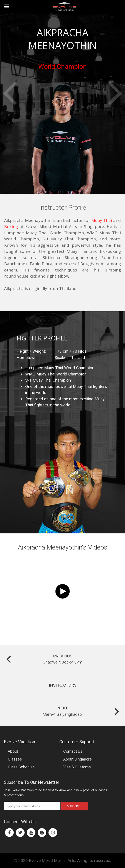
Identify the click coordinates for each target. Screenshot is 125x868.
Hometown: (27, 358)
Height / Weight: (31, 351)
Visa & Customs (77, 767)
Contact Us (73, 751)
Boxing (11, 226)
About (13, 751)
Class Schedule (21, 767)
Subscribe (74, 806)
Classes (15, 759)
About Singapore (77, 759)
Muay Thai (102, 220)
